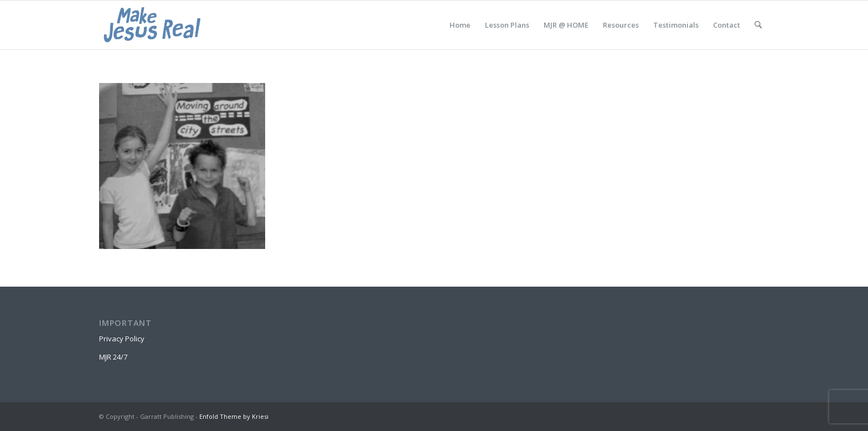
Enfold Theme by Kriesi (234, 416)
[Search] (758, 25)
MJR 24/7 (113, 357)
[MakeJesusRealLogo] (152, 25)
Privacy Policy (122, 339)
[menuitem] (460, 25)
